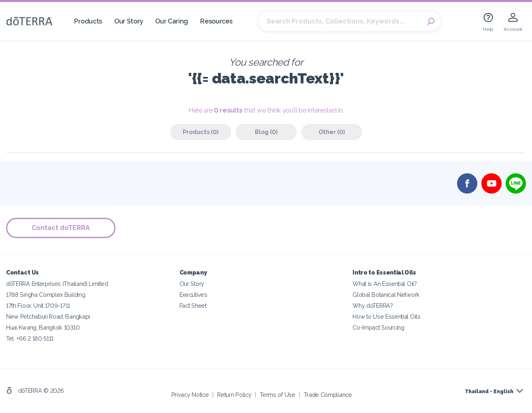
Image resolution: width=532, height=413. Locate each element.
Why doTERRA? (373, 305)
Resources (216, 21)
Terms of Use (277, 395)
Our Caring (172, 21)
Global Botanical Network (386, 295)
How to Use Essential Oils (386, 316)
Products (88, 21)
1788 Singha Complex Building (46, 295)
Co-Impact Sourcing (378, 327)
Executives (193, 295)
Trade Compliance (328, 395)
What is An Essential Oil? (385, 284)
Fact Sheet (193, 305)
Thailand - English (489, 392)
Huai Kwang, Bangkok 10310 (43, 327)
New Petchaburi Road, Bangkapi (48, 316)
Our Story (129, 21)
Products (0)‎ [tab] (201, 132)
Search (431, 21)
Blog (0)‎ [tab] (266, 132)
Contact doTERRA (61, 228)
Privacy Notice (190, 395)
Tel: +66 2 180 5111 (30, 338)
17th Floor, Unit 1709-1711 (38, 305)
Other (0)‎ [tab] (332, 132)
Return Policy (234, 395)
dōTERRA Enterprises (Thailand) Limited (57, 284)
